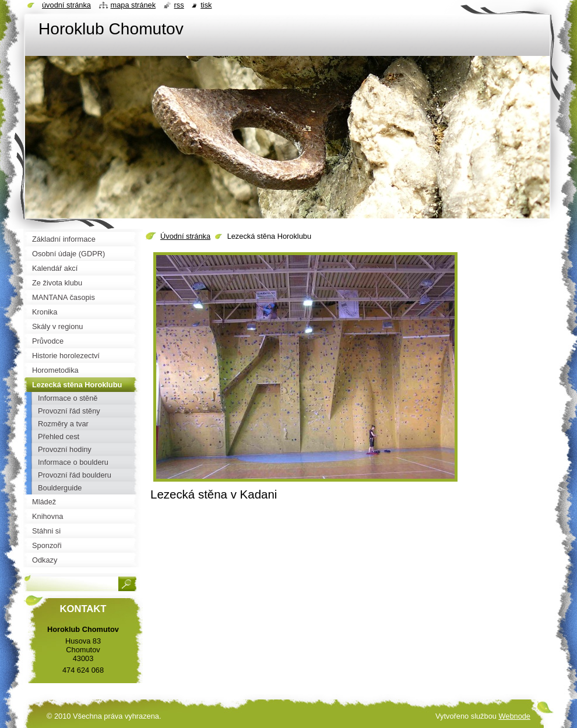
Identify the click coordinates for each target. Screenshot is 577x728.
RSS (179, 5)
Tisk (206, 5)
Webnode (514, 716)
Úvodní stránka (185, 236)
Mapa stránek (133, 5)
